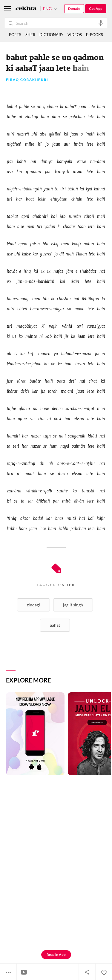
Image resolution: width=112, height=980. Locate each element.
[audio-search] (101, 23)
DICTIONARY (51, 35)
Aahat (55, 625)
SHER (30, 35)
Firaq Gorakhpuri (27, 80)
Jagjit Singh (73, 605)
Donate (74, 9)
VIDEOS (75, 35)
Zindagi (33, 605)
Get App (96, 9)
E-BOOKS (95, 35)
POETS (15, 35)
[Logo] (26, 9)
